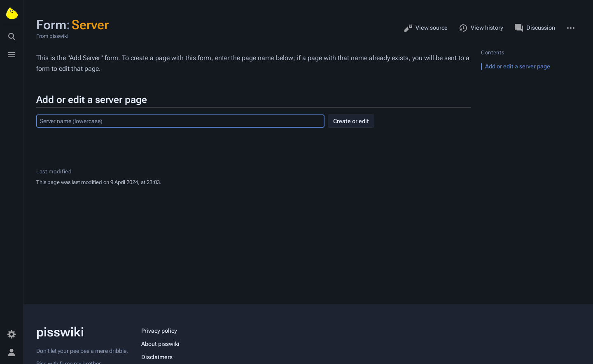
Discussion (535, 28)
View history (481, 28)
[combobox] (180, 121)
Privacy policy (159, 331)
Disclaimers (157, 357)
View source (426, 28)
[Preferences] (12, 334)
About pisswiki (160, 344)
